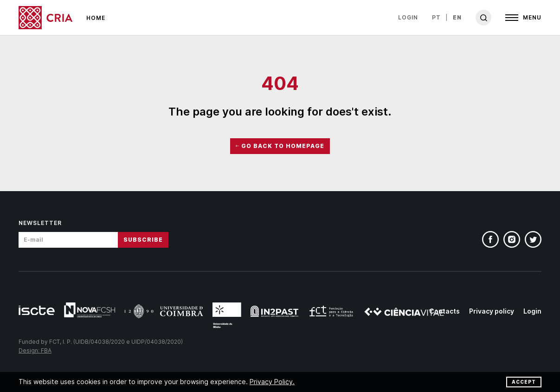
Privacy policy (492, 311)
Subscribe (143, 240)
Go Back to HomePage (280, 146)
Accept (524, 382)
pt (436, 17)
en (457, 17)
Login (408, 17)
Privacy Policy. (272, 382)
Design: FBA (35, 350)
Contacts (444, 311)
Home (96, 18)
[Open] (523, 18)
